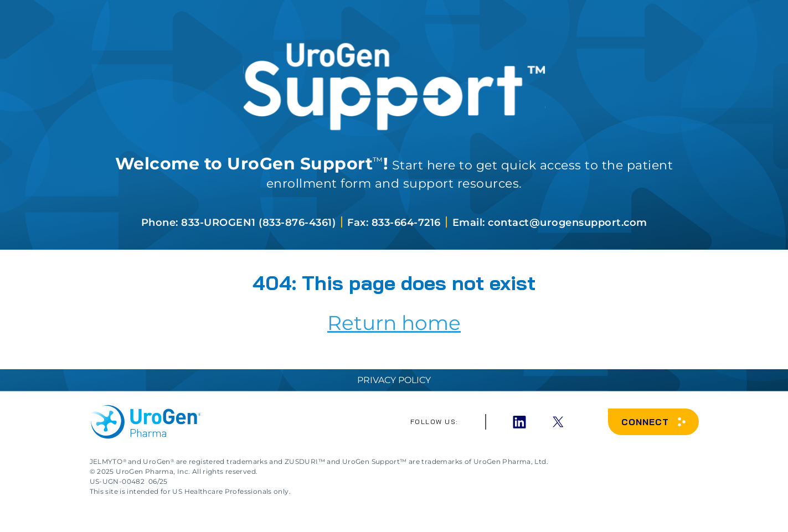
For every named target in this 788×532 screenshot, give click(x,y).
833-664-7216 (408, 223)
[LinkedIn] (519, 422)
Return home (394, 323)
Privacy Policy (394, 380)
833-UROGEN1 (218, 223)
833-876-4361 (297, 223)
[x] (558, 422)
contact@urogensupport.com (568, 223)
